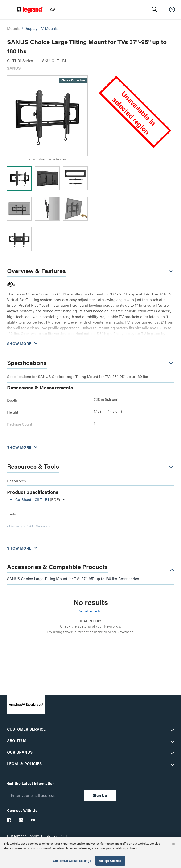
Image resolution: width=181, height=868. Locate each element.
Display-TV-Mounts (41, 28)
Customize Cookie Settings (72, 861)
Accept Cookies (110, 861)
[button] (7, 10)
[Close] (173, 844)
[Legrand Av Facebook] (9, 820)
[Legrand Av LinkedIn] (21, 820)
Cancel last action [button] (90, 611)
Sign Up (100, 795)
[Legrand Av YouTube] (33, 820)
